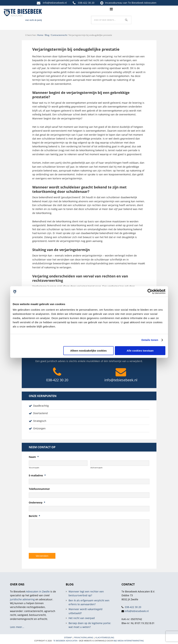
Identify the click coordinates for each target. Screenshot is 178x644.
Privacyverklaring (84, 637)
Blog (47, 35)
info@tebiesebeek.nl (55, 3)
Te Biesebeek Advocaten (65, 641)
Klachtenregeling (105, 637)
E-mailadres (37, 475)
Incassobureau (114, 3)
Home (40, 35)
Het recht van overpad (82, 618)
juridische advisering (22, 599)
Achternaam (97, 468)
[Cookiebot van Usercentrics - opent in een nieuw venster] (150, 291)
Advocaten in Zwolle (38, 591)
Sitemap (68, 637)
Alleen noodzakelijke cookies (89, 351)
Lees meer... (17, 627)
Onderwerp (37, 503)
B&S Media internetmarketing (129, 641)
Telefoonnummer (39, 489)
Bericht (34, 516)
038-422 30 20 (86, 3)
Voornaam (34, 468)
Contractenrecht (59, 35)
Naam (34, 457)
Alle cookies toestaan (140, 351)
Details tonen (150, 340)
